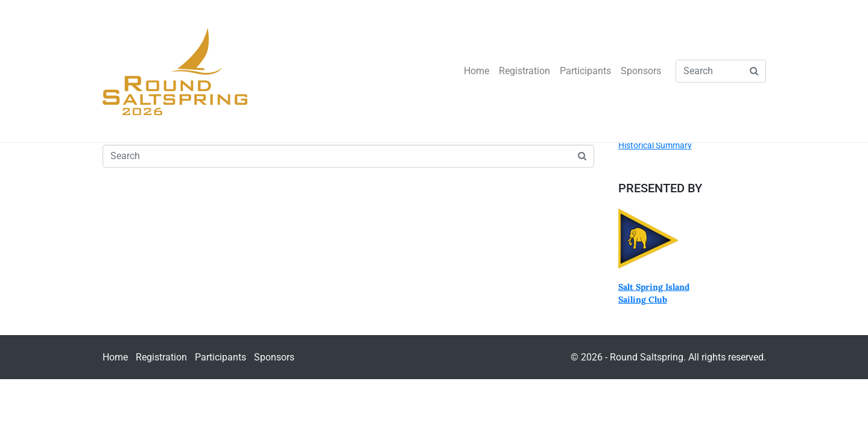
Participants (585, 71)
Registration (524, 71)
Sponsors (641, 71)
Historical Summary (655, 145)
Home (477, 71)
